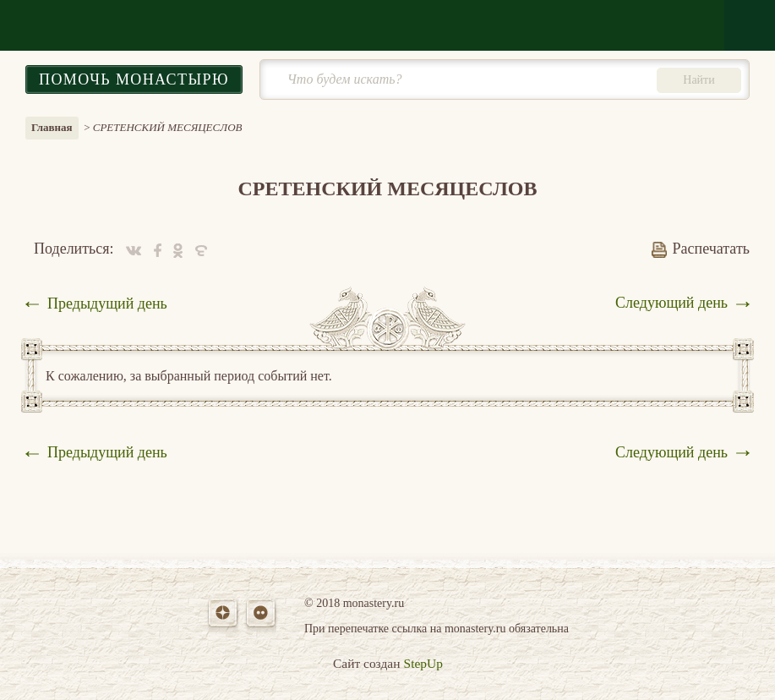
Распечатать (701, 249)
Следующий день (671, 303)
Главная (52, 127)
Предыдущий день (107, 304)
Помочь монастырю (134, 79)
